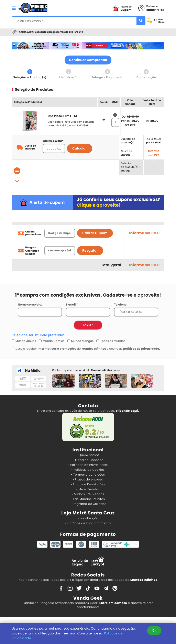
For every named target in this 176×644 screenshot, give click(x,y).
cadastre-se (155, 10)
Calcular (80, 148)
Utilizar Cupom (95, 233)
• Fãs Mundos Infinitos (88, 499)
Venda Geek (88, 598)
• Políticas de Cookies (88, 470)
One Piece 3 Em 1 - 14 (62, 116)
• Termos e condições (88, 475)
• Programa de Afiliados (88, 504)
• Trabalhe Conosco (88, 460)
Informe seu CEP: (53, 141)
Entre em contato (113, 603)
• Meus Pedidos (88, 489)
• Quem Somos (88, 455)
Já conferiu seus (119, 202)
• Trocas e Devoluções (88, 484)
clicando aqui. (127, 411)
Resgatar (90, 251)
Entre (150, 6)
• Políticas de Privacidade (88, 465)
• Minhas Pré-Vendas (88, 494)
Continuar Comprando (88, 60)
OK (154, 630)
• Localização (88, 518)
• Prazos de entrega (88, 479)
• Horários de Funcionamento (88, 523)
